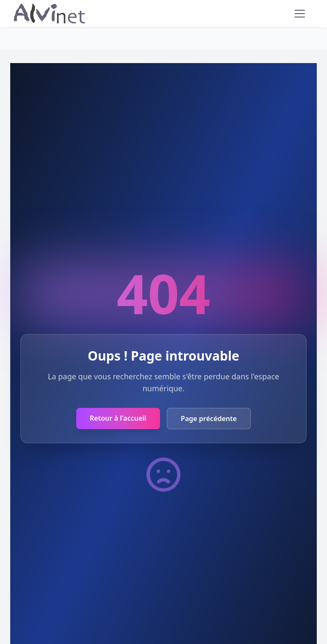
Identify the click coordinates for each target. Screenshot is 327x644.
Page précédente (209, 419)
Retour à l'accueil (118, 418)
